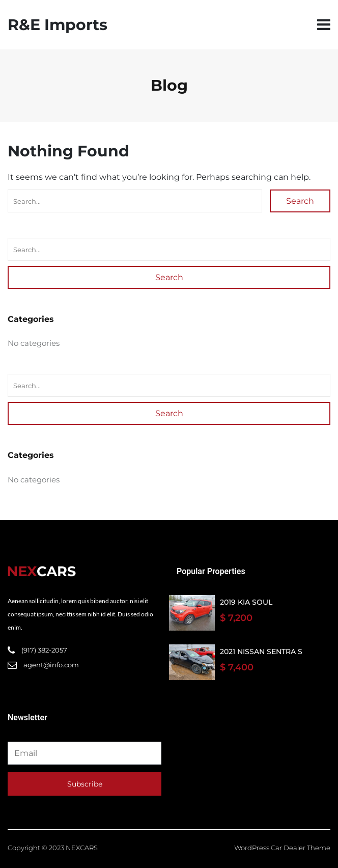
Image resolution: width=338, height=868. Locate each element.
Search (300, 201)
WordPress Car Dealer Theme (282, 848)
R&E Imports (58, 25)
